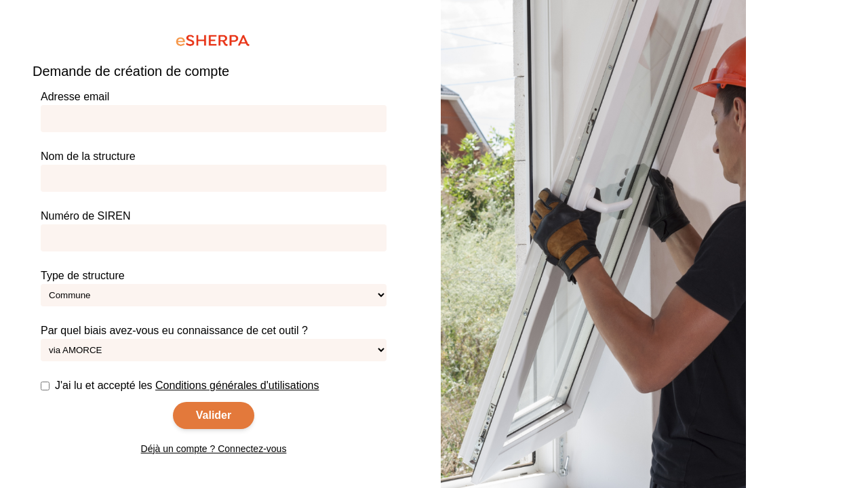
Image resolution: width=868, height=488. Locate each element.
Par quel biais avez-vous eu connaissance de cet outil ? (214, 343)
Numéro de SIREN (214, 231)
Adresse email (214, 111)
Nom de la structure (214, 171)
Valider (214, 415)
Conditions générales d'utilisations (237, 385)
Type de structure (214, 288)
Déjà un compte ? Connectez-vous (214, 449)
